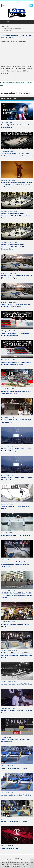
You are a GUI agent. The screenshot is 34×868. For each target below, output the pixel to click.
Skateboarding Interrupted (10, 848)
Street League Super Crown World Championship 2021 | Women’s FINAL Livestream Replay (13, 247)
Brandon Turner (9, 83)
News (8, 26)
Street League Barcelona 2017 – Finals (14, 768)
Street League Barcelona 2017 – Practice (15, 822)
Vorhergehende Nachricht (9, 93)
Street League (20, 83)
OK (24, 866)
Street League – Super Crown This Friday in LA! (17, 684)
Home (2, 26)
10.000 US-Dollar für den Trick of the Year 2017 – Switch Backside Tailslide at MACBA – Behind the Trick (17, 595)
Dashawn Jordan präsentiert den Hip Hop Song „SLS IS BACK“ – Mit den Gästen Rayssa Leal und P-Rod (17, 185)
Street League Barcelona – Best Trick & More (16, 795)
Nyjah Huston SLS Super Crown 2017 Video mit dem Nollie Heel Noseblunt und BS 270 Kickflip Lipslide (17, 655)
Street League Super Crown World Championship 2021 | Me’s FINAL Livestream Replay (16, 216)
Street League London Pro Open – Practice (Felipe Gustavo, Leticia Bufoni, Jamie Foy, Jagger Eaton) (15, 564)
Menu (17, 22)
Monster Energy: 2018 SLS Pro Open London (16, 535)
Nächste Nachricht (25, 93)
